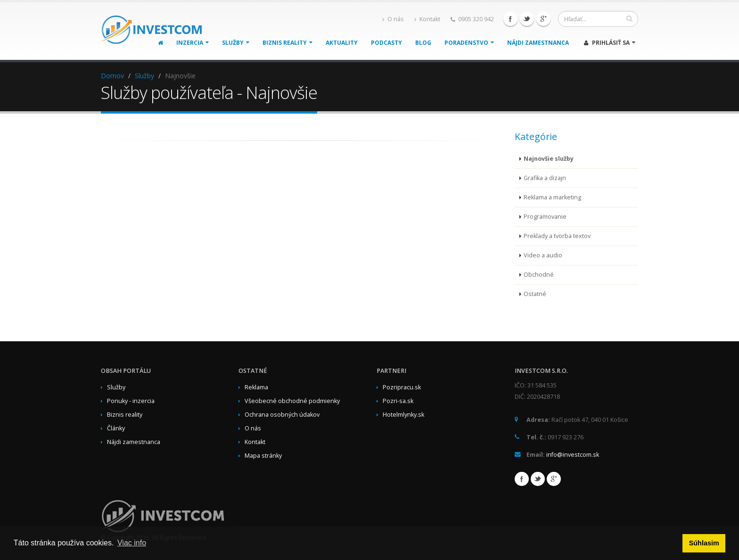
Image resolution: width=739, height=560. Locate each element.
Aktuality (342, 43)
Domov (112, 76)
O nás (393, 19)
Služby (236, 43)
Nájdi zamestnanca (538, 43)
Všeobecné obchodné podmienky (292, 401)
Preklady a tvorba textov (557, 236)
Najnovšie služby (549, 159)
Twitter (527, 19)
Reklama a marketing (552, 197)
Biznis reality (287, 43)
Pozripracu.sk (402, 387)
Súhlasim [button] (704, 543)
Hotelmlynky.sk (403, 415)
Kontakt (427, 19)
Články (116, 428)
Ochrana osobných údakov (282, 415)
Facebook (510, 19)
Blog (423, 43)
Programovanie (545, 217)
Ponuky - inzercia (131, 401)
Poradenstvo (469, 43)
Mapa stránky (263, 456)
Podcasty (386, 43)
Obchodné (539, 275)
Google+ (543, 19)
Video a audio (543, 255)
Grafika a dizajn (545, 178)
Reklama (256, 387)
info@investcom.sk (573, 455)
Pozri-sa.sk (398, 401)
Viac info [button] (132, 543)
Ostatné (535, 294)
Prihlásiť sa (610, 43)
